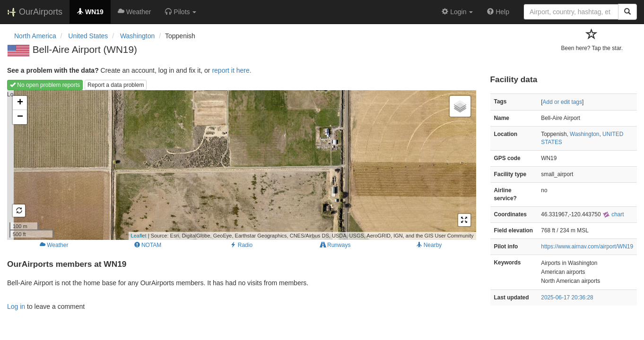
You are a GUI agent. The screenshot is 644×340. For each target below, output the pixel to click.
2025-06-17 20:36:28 (567, 297)
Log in (16, 306)
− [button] (20, 117)
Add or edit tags (562, 102)
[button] (181, 12)
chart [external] (613, 214)
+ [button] (20, 103)
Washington (584, 134)
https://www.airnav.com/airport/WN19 (587, 246)
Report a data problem (116, 85)
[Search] (627, 12)
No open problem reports (45, 85)
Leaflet (139, 236)
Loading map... (240, 165)
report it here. (231, 70)
